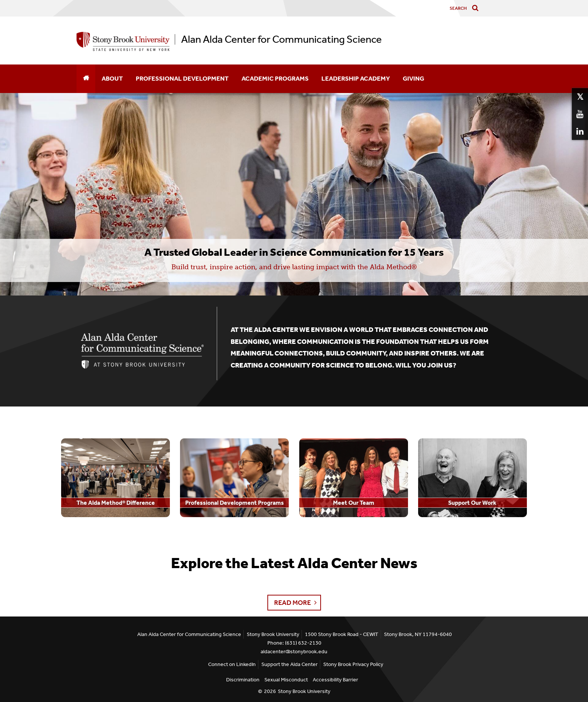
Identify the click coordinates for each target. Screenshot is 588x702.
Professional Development (182, 78)
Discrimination (243, 680)
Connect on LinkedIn (232, 664)
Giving (413, 78)
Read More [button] (292, 603)
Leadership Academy (356, 78)
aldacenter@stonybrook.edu (294, 652)
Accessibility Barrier (335, 680)
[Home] (86, 79)
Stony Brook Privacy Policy (353, 664)
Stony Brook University (304, 691)
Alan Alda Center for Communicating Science (281, 39)
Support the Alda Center (289, 664)
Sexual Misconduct (286, 680)
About (112, 78)
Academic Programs (275, 78)
